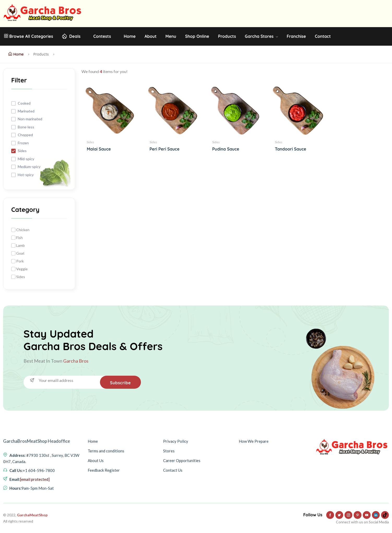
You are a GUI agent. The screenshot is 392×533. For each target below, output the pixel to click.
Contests (102, 36)
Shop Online (197, 36)
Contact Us (173, 470)
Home (130, 36)
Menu (171, 36)
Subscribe (120, 383)
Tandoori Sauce (290, 149)
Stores (169, 451)
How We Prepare (254, 441)
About (151, 36)
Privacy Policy (176, 441)
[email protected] (35, 479)
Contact (323, 36)
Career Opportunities (182, 460)
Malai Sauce (99, 149)
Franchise (296, 36)
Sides (90, 142)
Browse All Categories (29, 36)
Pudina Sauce (226, 149)
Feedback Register (104, 470)
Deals (75, 36)
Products (227, 36)
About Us (96, 460)
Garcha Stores (261, 36)
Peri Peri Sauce (165, 149)
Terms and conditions (106, 451)
